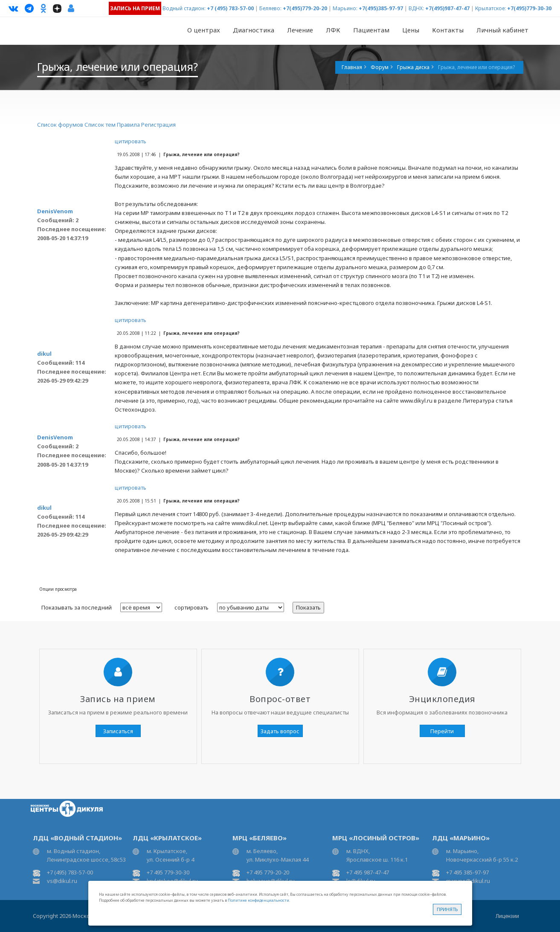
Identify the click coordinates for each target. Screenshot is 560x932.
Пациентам (371, 30)
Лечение (300, 30)
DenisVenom (55, 211)
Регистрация (158, 125)
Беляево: (270, 8)
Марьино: (345, 8)
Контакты (448, 30)
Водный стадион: (184, 8)
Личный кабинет (502, 30)
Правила (128, 125)
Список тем (100, 125)
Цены (411, 30)
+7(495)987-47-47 (447, 8)
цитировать (131, 141)
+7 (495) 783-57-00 (230, 8)
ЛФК (333, 30)
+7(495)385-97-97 (381, 8)
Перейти (442, 731)
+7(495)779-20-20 (305, 8)
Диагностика (254, 30)
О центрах (204, 30)
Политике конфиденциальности (258, 900)
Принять (447, 909)
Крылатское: (490, 8)
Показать (308, 607)
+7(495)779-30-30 (529, 8)
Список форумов (60, 125)
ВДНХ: (416, 8)
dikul (44, 354)
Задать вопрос (280, 731)
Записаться (118, 731)
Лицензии (507, 916)
